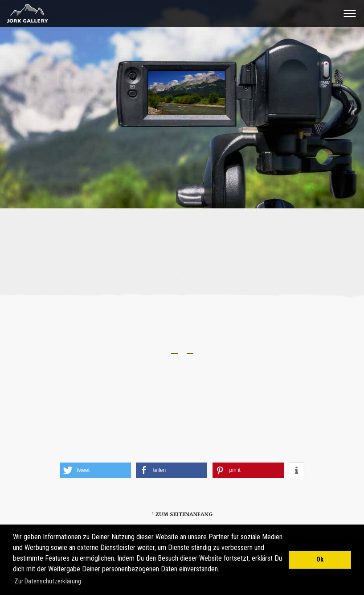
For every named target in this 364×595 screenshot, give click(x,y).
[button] (95, 470)
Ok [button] (320, 560)
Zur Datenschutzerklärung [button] (48, 581)
